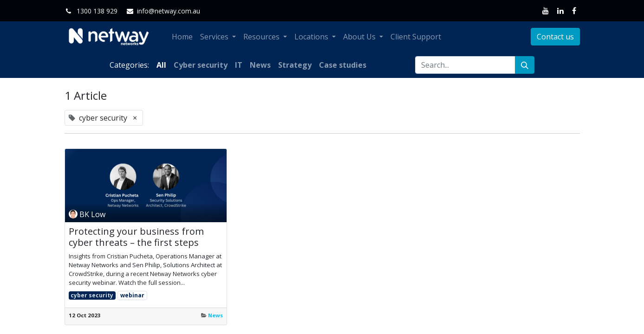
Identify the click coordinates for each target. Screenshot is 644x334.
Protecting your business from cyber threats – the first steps (136, 237)
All (161, 65)
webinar (132, 295)
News (215, 315)
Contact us (555, 37)
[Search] (525, 65)
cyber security (92, 295)
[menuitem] (182, 37)
